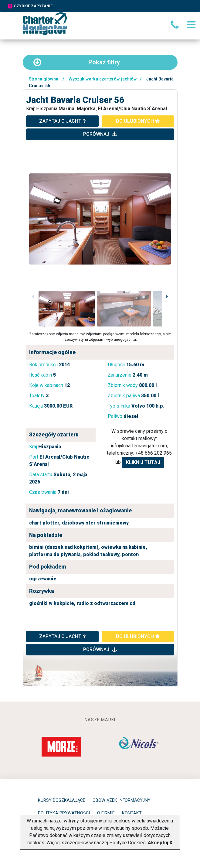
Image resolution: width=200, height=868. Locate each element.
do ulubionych (138, 121)
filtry (76, 62)
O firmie (106, 813)
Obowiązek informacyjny (122, 800)
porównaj (100, 134)
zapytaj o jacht (62, 121)
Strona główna (44, 79)
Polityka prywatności (64, 813)
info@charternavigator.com (139, 446)
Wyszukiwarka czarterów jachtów (103, 79)
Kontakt (132, 813)
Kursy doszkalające (62, 800)
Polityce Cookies (127, 843)
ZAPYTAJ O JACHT (62, 636)
